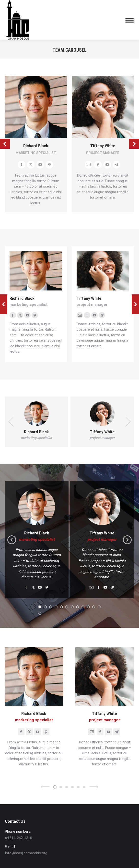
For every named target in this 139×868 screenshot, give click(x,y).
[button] (40, 607)
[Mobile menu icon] (130, 20)
